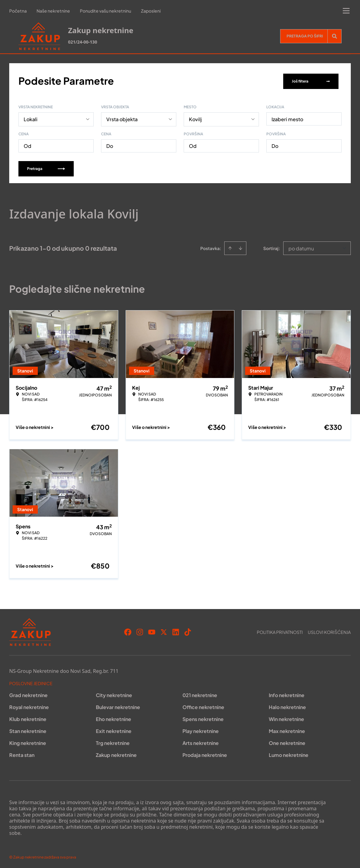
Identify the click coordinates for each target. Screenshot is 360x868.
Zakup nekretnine (116, 754)
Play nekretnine (201, 730)
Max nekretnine (287, 730)
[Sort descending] (241, 247)
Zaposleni (151, 11)
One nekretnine (287, 742)
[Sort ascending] (230, 247)
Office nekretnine (203, 706)
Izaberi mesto (287, 118)
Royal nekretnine (29, 706)
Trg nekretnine (113, 742)
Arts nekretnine (201, 742)
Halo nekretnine (287, 706)
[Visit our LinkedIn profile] (176, 631)
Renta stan (22, 754)
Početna (18, 11)
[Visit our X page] (164, 631)
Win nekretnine (286, 718)
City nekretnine (114, 694)
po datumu (301, 247)
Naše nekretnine (53, 11)
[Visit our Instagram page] (140, 631)
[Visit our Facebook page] (128, 631)
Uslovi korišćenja (329, 631)
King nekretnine (28, 742)
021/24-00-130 (82, 42)
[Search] (335, 36)
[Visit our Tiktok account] (188, 631)
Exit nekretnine (114, 730)
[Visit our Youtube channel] (152, 631)
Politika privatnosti (280, 631)
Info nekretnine (287, 694)
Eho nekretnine (113, 718)
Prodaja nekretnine (205, 754)
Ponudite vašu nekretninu (106, 11)
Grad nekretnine (28, 694)
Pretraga (46, 167)
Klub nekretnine (28, 718)
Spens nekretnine (203, 718)
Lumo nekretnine (289, 754)
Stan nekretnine (28, 730)
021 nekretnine (200, 694)
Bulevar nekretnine (118, 706)
